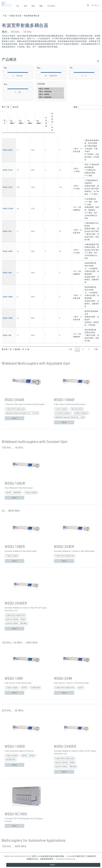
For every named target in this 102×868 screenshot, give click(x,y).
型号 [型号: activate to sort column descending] (6, 115)
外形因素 (41, 84)
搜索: (87, 107)
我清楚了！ (53, 865)
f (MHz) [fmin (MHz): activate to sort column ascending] (17, 115)
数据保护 (6, 837)
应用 (25, 6)
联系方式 (6, 831)
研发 (33, 6)
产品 (17, 6)
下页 (96, 245)
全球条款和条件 (8, 839)
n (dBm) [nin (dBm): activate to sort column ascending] (37, 115)
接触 (41, 6)
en (96, 5)
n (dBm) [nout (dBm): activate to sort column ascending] (47, 115)
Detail (14, 314)
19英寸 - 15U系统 (51, 89)
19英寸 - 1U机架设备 (51, 92)
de (93, 5)
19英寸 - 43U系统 (51, 94)
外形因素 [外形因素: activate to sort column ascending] (59, 115)
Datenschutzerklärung (65, 859)
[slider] (6, 73)
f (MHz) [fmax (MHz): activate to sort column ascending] (27, 115)
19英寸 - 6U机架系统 (51, 97)
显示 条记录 (10, 107)
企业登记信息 (7, 834)
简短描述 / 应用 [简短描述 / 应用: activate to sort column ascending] (73, 115)
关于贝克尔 (51, 6)
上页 (70, 245)
